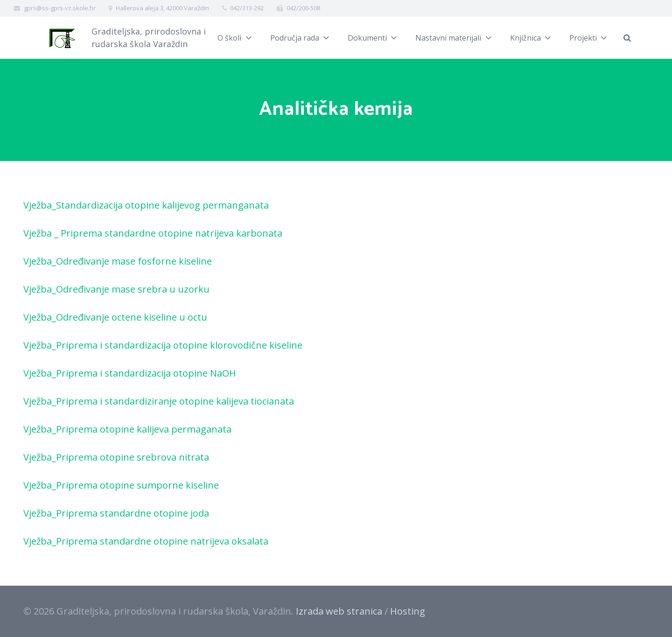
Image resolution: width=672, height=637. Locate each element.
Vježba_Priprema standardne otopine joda (116, 513)
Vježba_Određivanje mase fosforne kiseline (118, 261)
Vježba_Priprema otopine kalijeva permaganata (127, 429)
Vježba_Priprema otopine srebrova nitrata (116, 457)
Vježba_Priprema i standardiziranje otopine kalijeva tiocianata (159, 401)
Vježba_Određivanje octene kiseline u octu (115, 317)
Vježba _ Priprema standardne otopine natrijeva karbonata (153, 233)
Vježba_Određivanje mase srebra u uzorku (116, 289)
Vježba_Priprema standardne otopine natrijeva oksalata (146, 541)
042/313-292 (247, 8)
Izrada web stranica (339, 611)
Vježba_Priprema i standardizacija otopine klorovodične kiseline (163, 345)
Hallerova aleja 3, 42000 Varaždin (162, 8)
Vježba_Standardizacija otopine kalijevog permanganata (146, 205)
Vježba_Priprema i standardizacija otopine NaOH (130, 373)
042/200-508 (303, 8)
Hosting (408, 611)
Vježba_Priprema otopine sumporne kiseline (121, 485)
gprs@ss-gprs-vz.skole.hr (60, 8)
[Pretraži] (638, 38)
